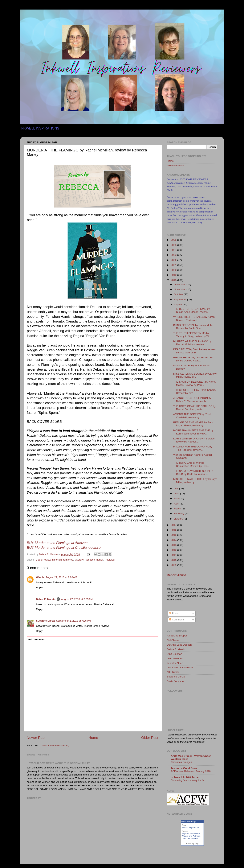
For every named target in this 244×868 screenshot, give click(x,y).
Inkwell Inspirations (191, 828)
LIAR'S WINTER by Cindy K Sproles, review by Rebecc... (194, 440)
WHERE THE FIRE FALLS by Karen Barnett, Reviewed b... (194, 318)
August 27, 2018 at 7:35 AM (77, 599)
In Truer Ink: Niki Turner (185, 777)
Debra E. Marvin (46, 599)
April (177, 504)
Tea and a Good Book (184, 768)
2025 (174, 245)
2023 (174, 255)
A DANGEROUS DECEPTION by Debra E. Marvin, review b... (192, 399)
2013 (174, 545)
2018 (174, 280)
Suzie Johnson (175, 681)
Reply (39, 588)
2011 (174, 555)
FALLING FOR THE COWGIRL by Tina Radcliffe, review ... (193, 448)
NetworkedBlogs (189, 821)
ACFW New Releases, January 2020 (191, 771)
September (181, 300)
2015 (174, 535)
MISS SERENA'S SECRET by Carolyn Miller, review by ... (195, 375)
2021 (174, 265)
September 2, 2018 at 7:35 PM (74, 621)
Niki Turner (173, 672)
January (179, 519)
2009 (174, 565)
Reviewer (110, 560)
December (180, 284)
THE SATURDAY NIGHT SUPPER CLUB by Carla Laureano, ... (193, 473)
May (177, 498)
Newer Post (36, 738)
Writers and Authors (191, 836)
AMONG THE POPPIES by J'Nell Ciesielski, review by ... (192, 416)
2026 (174, 240)
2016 (174, 530)
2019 (174, 275)
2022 (174, 260)
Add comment (37, 639)
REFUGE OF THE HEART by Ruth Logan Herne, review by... (193, 424)
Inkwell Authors (175, 165)
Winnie (40, 577)
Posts (174, 613)
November (180, 289)
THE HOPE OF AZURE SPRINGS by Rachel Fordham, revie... (195, 408)
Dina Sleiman (174, 654)
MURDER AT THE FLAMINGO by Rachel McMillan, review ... (192, 343)
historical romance (63, 560)
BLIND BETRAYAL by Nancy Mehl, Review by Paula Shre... (193, 327)
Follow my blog (192, 843)
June (177, 494)
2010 (174, 560)
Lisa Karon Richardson (180, 667)
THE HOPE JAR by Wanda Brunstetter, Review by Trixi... (191, 464)
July (177, 489)
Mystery (79, 560)
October (179, 294)
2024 (174, 250)
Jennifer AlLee (175, 663)
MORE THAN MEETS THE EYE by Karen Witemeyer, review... (193, 432)
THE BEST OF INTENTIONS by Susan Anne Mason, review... (192, 310)
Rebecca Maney (94, 560)
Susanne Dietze (46, 621)
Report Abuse (177, 575)
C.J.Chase (173, 640)
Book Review (43, 560)
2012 (174, 550)
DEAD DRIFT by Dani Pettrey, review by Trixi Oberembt (194, 351)
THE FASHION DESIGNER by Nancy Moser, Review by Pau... (195, 383)
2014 (174, 540)
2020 (174, 270)
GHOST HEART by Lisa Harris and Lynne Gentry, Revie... (193, 359)
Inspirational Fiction (191, 833)
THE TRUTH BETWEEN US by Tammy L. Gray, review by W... (192, 335)
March (178, 509)
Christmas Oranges (181, 762)
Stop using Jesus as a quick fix (187, 780)
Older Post (150, 738)
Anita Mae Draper (177, 636)
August (178, 304)
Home (93, 738)
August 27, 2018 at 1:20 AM (61, 577)
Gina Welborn (175, 658)
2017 (174, 525)
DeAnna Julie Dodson (179, 645)
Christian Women (190, 838)
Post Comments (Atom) (56, 745)
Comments (177, 620)
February (179, 514)
